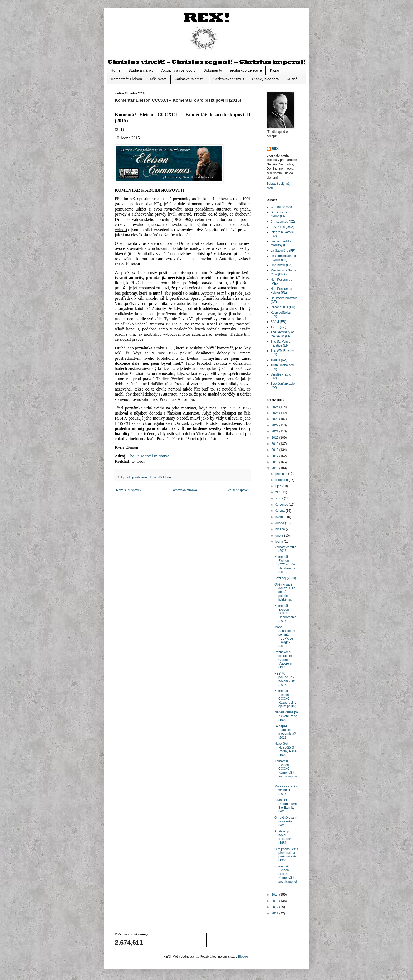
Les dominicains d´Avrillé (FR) (283, 258)
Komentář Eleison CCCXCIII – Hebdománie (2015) (285, 613)
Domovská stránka (184, 490)
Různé (292, 79)
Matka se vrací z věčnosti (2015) (286, 790)
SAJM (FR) (278, 322)
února (280, 535)
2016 (276, 462)
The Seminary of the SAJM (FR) (282, 334)
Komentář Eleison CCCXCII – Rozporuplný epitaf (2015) (285, 699)
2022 (276, 425)
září (278, 492)
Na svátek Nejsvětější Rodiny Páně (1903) (286, 749)
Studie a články (141, 70)
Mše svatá (158, 79)
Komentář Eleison (161, 477)
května (280, 517)
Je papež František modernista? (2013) (285, 732)
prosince (282, 474)
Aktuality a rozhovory (178, 70)
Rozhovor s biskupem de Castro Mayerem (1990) (285, 660)
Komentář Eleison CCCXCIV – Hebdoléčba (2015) (285, 564)
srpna (280, 498)
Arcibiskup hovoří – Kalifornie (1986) (283, 837)
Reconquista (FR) (283, 307)
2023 (276, 419)
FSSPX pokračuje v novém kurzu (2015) (286, 679)
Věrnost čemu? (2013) (285, 549)
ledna (280, 542)
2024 (276, 413)
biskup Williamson (137, 477)
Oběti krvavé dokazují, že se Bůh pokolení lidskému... (285, 592)
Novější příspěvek (129, 490)
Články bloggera (265, 79)
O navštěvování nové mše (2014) (285, 821)
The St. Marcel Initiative (148, 456)
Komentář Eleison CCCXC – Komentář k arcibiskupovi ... (286, 876)
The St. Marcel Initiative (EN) (281, 343)
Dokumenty (213, 70)
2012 (276, 907)
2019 (276, 444)
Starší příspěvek (238, 490)
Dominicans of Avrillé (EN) (281, 214)
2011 (276, 913)
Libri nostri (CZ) (281, 265)
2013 (276, 901)
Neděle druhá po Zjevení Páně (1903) (286, 716)
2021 (276, 431)
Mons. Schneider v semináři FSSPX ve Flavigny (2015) (285, 637)
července (282, 505)
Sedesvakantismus (229, 79)
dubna (280, 523)
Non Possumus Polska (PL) (281, 291)
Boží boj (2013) (285, 578)
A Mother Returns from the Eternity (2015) (286, 806)
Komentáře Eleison (126, 79)
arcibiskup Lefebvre (246, 70)
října (279, 486)
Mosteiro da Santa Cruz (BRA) (283, 272)
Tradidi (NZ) (279, 360)
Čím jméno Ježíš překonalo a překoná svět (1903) (286, 855)
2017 (276, 456)
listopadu (282, 480)
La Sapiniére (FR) (283, 251)
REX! (276, 149)
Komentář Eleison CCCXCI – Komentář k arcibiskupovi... (286, 771)
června (280, 511)
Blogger (244, 957)
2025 (276, 407)
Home (115, 70)
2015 (276, 468)
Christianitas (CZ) (283, 222)
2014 (276, 895)
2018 (276, 450)
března (281, 529)
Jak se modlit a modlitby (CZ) (281, 243)
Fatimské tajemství (190, 79)
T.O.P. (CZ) (278, 327)
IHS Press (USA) (282, 227)
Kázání (276, 70)
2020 (276, 438)
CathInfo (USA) (281, 207)
